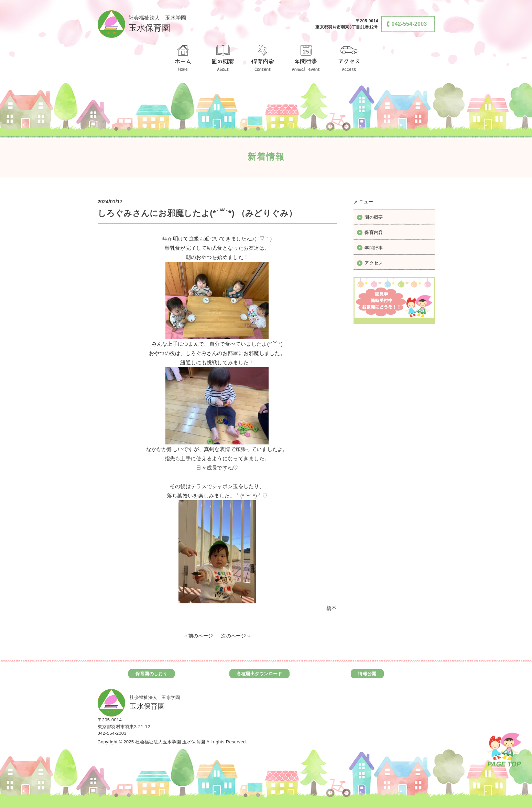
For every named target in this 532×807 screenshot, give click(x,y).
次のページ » (236, 636)
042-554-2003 (112, 733)
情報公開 (367, 674)
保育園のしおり (151, 674)
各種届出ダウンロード (259, 674)
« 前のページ (199, 636)
